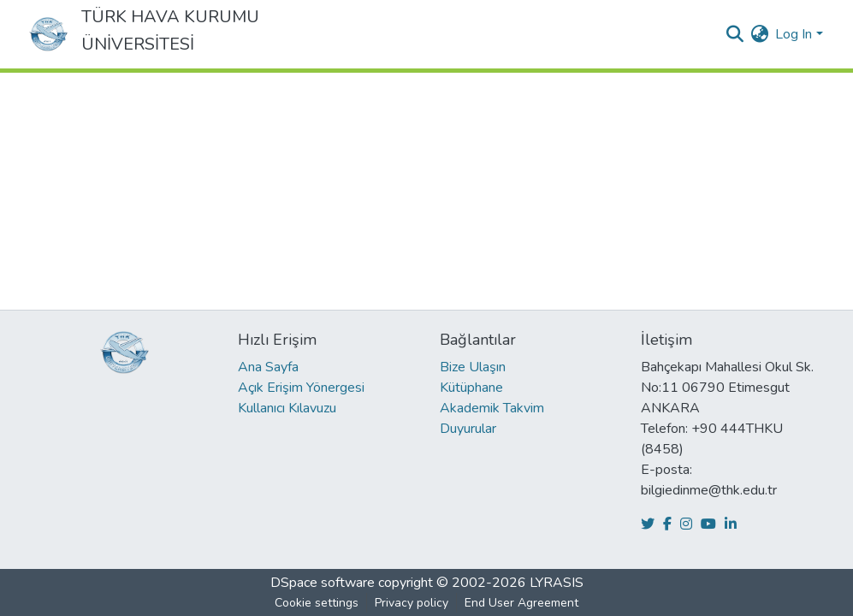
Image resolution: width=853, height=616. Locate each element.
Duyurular (468, 429)
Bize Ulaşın (473, 367)
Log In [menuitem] (794, 34)
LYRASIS (557, 583)
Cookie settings (317, 603)
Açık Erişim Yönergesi (301, 388)
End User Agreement (521, 603)
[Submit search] (735, 34)
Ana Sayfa (268, 367)
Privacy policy (412, 603)
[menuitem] (759, 34)
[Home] (49, 34)
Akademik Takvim (492, 408)
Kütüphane (471, 388)
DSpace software (323, 583)
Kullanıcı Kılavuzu (287, 408)
